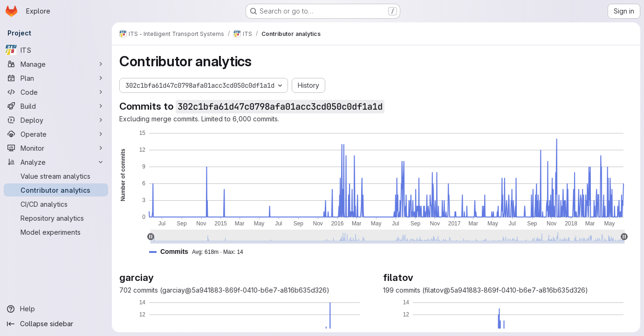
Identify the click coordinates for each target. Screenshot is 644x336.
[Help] (56, 309)
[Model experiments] (56, 232)
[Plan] (56, 78)
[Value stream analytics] (56, 176)
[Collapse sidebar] (56, 324)
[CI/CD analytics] (56, 204)
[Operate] (56, 134)
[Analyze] (56, 162)
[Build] (56, 106)
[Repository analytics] (56, 218)
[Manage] (56, 64)
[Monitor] (56, 148)
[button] (200, 252)
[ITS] (56, 50)
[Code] (56, 92)
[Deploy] (56, 120)
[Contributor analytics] (56, 190)
